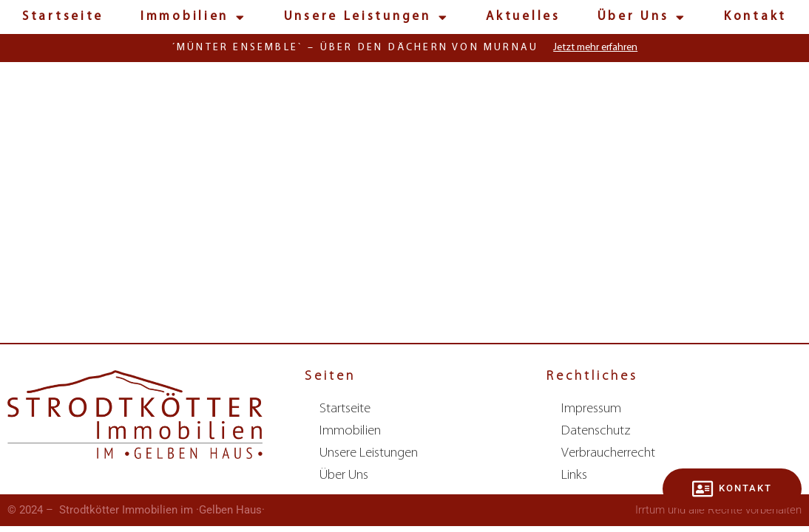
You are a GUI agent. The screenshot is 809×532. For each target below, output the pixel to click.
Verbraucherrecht (608, 453)
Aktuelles (523, 17)
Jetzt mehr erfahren (595, 48)
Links (574, 475)
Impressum (591, 409)
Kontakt (755, 17)
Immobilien (194, 17)
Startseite (63, 17)
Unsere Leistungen (367, 17)
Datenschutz (596, 431)
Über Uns (642, 17)
